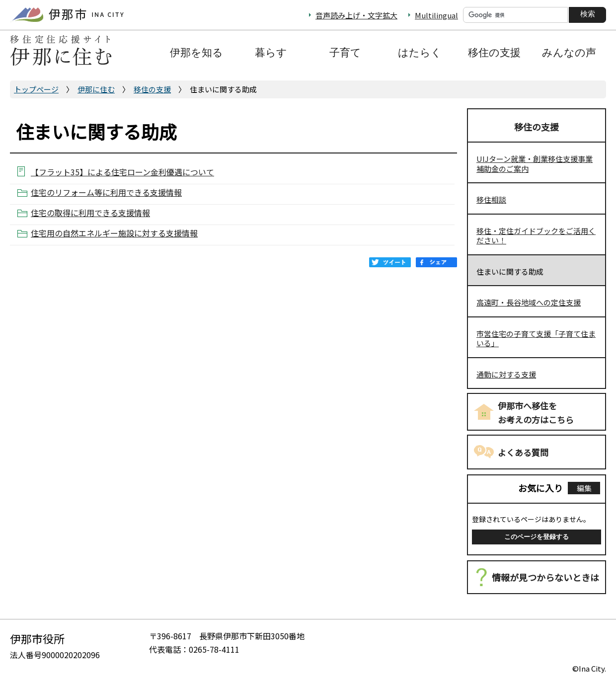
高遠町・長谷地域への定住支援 (529, 302)
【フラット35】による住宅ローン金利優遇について (122, 172)
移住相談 (491, 199)
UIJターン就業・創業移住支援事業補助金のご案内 (535, 164)
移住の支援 (152, 89)
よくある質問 (523, 452)
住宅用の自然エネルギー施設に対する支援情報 (114, 233)
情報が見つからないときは (545, 577)
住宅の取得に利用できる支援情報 (90, 213)
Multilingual (436, 15)
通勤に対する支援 (506, 374)
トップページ (36, 89)
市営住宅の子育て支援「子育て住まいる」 (536, 339)
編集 (584, 488)
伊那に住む (96, 89)
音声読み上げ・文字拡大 (356, 15)
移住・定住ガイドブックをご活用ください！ (536, 236)
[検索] (515, 15)
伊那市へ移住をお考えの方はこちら (536, 413)
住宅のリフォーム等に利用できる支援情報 (106, 192)
